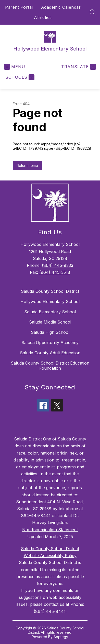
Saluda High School (50, 332)
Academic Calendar (61, 7)
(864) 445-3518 (55, 272)
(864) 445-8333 (58, 265)
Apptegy (61, 637)
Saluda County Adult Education (50, 353)
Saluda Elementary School (50, 312)
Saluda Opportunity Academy (50, 343)
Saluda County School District (50, 291)
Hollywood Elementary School (50, 301)
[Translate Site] (78, 67)
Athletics (43, 17)
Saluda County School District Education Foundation (50, 366)
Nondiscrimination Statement (50, 530)
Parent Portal (19, 7)
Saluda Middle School (50, 322)
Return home (27, 165)
